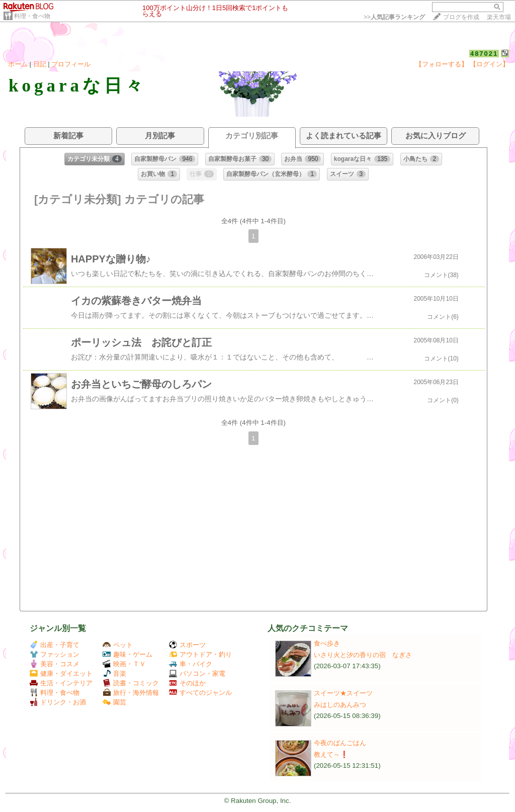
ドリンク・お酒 (58, 702)
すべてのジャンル (200, 693)
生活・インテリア (61, 683)
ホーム (18, 64)
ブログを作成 (461, 17)
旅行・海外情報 (131, 693)
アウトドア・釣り (200, 654)
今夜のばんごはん (340, 743)
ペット (118, 645)
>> (394, 17)
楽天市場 (499, 17)
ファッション (55, 654)
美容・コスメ (55, 664)
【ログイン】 (489, 64)
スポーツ (187, 645)
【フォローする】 (442, 64)
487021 (484, 54)
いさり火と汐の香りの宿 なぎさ (363, 655)
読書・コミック (131, 683)
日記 (40, 64)
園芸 (114, 702)
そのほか (187, 683)
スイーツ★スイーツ (343, 693)
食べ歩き (327, 643)
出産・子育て (55, 645)
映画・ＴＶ (124, 664)
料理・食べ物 (32, 16)
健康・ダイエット (61, 673)
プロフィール (71, 64)
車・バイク (191, 664)
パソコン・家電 (197, 673)
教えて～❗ (331, 754)
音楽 (114, 673)
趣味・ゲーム (127, 654)
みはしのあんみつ (340, 705)
